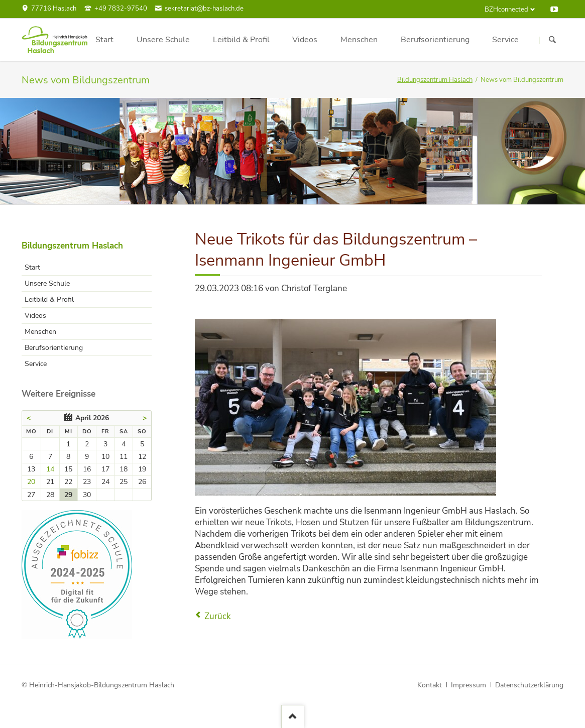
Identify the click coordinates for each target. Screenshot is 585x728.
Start (32, 267)
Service (36, 364)
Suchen (552, 40)
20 (31, 482)
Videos (35, 316)
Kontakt (430, 685)
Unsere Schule (47, 283)
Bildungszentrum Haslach (435, 80)
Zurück (218, 616)
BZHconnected (506, 10)
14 (50, 469)
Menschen (40, 332)
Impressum (469, 685)
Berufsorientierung (54, 348)
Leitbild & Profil (49, 299)
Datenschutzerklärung (529, 685)
